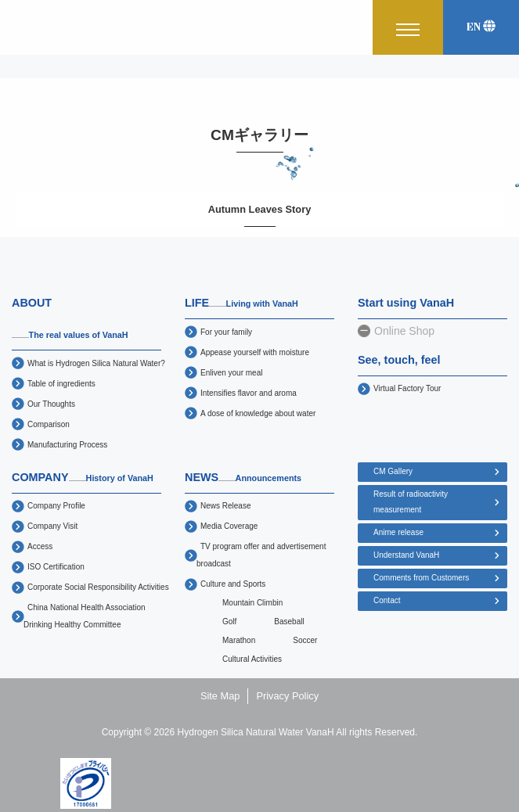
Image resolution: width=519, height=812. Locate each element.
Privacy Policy (287, 696)
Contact (387, 600)
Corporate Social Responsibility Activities (98, 587)
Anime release (398, 532)
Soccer (305, 640)
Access (40, 546)
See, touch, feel (399, 360)
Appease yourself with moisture (255, 352)
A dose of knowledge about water (258, 413)
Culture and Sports (233, 584)
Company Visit (52, 526)
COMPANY (82, 477)
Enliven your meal (231, 373)
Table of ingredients (61, 384)
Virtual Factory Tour (407, 388)
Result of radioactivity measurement (411, 502)
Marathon (239, 640)
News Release (225, 506)
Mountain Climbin (252, 603)
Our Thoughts (51, 404)
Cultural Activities (252, 659)
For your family (226, 332)
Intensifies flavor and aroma (249, 393)
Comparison (49, 424)
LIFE (241, 303)
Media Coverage (229, 526)
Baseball (289, 622)
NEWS (243, 477)
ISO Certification (56, 567)
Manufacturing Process (67, 445)
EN (481, 27)
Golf (229, 622)
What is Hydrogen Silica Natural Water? (96, 363)
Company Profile (56, 506)
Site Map (220, 696)
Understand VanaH (406, 555)
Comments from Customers (421, 578)
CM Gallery (393, 471)
